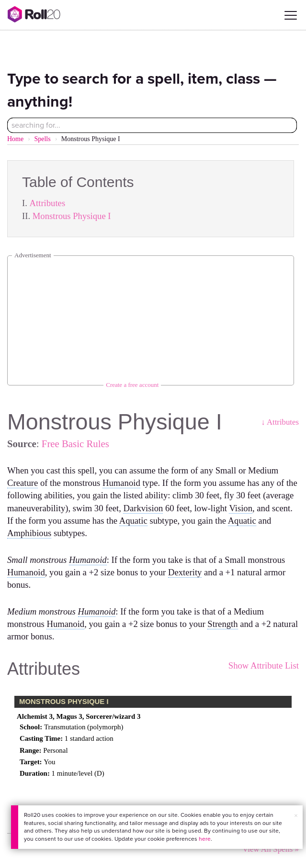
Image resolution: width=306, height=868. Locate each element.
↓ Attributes (280, 422)
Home (15, 139)
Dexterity (185, 572)
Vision (241, 508)
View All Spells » (271, 849)
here (205, 839)
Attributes (48, 203)
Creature (23, 483)
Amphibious (29, 533)
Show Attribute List (264, 665)
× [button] (296, 816)
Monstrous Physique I (72, 216)
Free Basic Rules (75, 444)
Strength (222, 624)
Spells (42, 139)
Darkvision (143, 508)
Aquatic (133, 521)
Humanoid (121, 483)
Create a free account (132, 385)
